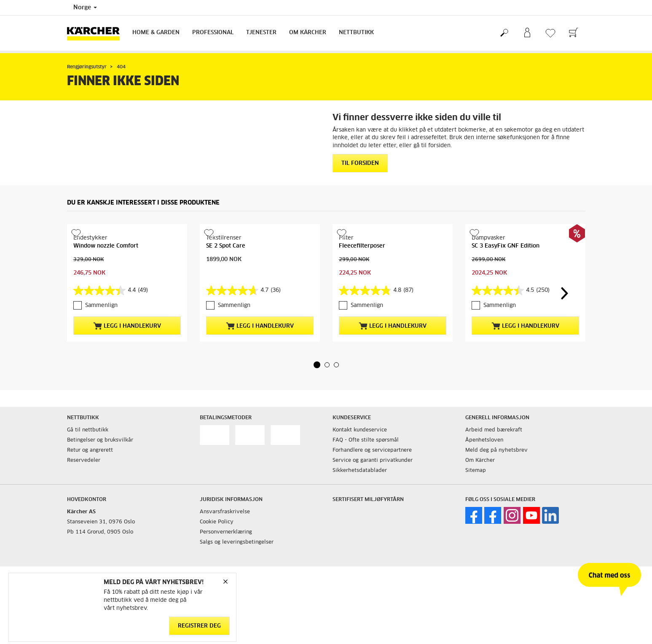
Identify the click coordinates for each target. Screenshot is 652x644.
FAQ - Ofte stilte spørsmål (366, 440)
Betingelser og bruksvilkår (100, 440)
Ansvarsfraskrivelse (225, 512)
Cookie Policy (217, 522)
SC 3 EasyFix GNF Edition (506, 246)
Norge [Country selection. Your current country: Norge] (85, 8)
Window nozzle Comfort (106, 246)
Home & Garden (156, 33)
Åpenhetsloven (484, 440)
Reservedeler (84, 461)
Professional (213, 33)
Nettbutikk (356, 33)
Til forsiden (360, 163)
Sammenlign (101, 306)
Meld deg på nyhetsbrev (496, 450)
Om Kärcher (308, 33)
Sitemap (476, 471)
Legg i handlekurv (127, 326)
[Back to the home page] (97, 33)
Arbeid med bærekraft (494, 430)
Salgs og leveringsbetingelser (237, 542)
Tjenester (261, 33)
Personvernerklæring (226, 532)
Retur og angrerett (90, 450)
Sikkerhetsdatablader (360, 471)
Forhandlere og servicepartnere (372, 450)
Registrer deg (199, 626)
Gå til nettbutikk (88, 430)
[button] (317, 365)
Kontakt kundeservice (360, 430)
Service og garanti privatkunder (373, 461)
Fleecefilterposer (362, 246)
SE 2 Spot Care (226, 246)
